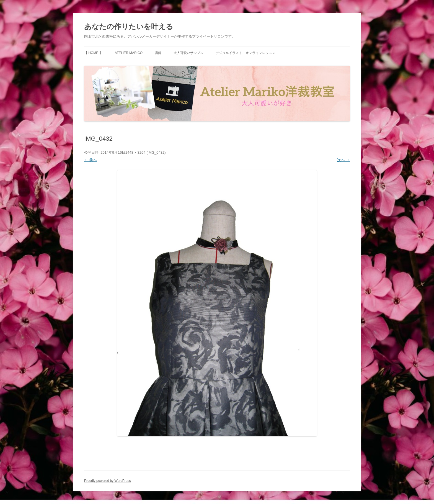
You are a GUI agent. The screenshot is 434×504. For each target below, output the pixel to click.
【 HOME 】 (93, 53)
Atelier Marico (129, 53)
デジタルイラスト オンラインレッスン (246, 53)
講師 (158, 53)
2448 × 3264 (135, 152)
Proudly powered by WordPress (108, 481)
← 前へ (91, 160)
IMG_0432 (156, 152)
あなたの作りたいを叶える (129, 27)
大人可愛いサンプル (188, 53)
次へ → (343, 160)
